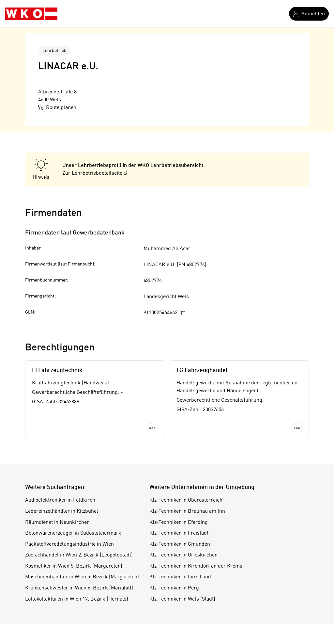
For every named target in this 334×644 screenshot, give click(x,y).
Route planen (57, 107)
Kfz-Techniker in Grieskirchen (183, 555)
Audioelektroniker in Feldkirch (60, 500)
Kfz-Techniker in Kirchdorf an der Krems (196, 566)
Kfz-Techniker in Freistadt (179, 533)
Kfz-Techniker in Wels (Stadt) (182, 599)
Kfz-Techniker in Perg (174, 588)
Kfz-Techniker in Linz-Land (180, 577)
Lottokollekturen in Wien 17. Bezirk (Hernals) (77, 599)
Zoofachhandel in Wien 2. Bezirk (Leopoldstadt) (79, 555)
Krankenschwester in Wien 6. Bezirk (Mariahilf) (79, 588)
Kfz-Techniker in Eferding (179, 523)
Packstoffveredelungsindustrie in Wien (69, 544)
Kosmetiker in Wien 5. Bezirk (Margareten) (74, 566)
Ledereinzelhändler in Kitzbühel (62, 511)
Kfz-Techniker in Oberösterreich (186, 500)
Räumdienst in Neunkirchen (57, 523)
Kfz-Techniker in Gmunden (180, 544)
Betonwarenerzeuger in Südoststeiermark (73, 533)
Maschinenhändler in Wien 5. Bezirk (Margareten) (82, 577)
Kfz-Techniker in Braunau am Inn (187, 511)
